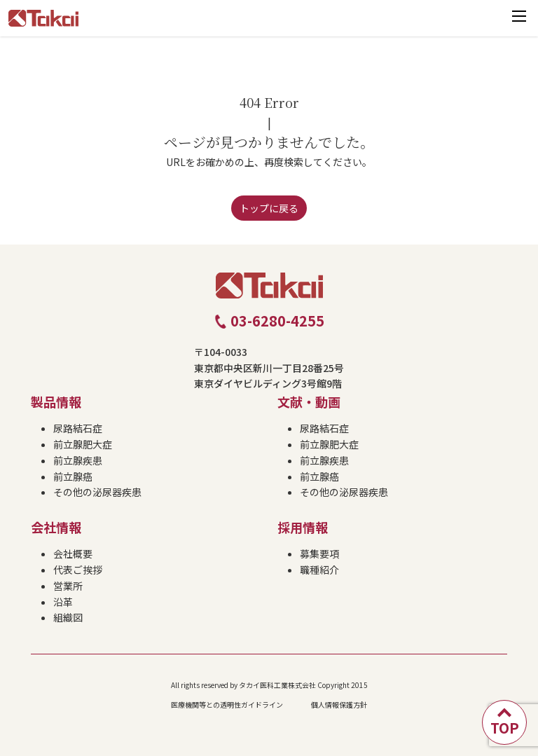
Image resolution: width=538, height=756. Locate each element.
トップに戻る (269, 208)
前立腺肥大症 (83, 444)
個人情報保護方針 (339, 705)
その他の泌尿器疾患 (97, 492)
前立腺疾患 (78, 460)
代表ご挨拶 (78, 570)
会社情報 (56, 527)
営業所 (68, 586)
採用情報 (303, 527)
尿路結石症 (78, 428)
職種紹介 (319, 570)
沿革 (63, 602)
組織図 (68, 617)
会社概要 (73, 554)
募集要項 (319, 554)
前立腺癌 (73, 476)
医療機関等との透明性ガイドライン (227, 705)
